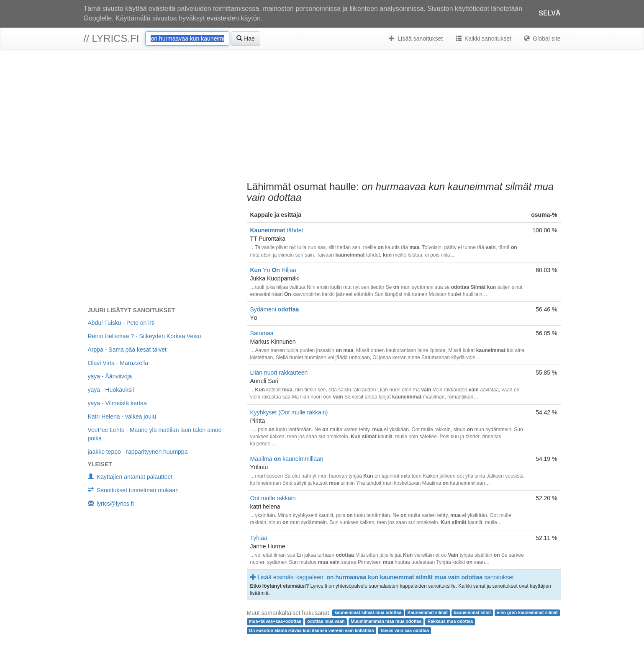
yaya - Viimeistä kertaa (117, 403)
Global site (542, 39)
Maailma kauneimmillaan (287, 459)
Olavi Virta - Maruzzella (118, 363)
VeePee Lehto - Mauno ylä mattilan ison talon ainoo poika (155, 434)
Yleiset (100, 464)
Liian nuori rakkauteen (279, 373)
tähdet (277, 230)
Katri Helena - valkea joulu (122, 416)
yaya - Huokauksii (111, 390)
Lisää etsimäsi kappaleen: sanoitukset (382, 577)
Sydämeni (275, 309)
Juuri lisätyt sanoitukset (131, 310)
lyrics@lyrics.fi (111, 504)
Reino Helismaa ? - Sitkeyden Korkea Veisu (145, 336)
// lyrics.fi (112, 38)
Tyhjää (259, 538)
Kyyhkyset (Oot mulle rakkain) (289, 412)
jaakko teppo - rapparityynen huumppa (138, 452)
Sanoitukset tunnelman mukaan (133, 490)
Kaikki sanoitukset (484, 39)
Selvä (549, 13)
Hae (246, 39)
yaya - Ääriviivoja (110, 376)
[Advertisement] (322, 116)
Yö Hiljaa (273, 270)
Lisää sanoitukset (416, 39)
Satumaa (262, 333)
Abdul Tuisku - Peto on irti (121, 323)
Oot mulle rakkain (273, 498)
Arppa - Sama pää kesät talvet (127, 350)
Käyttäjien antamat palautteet (130, 477)
